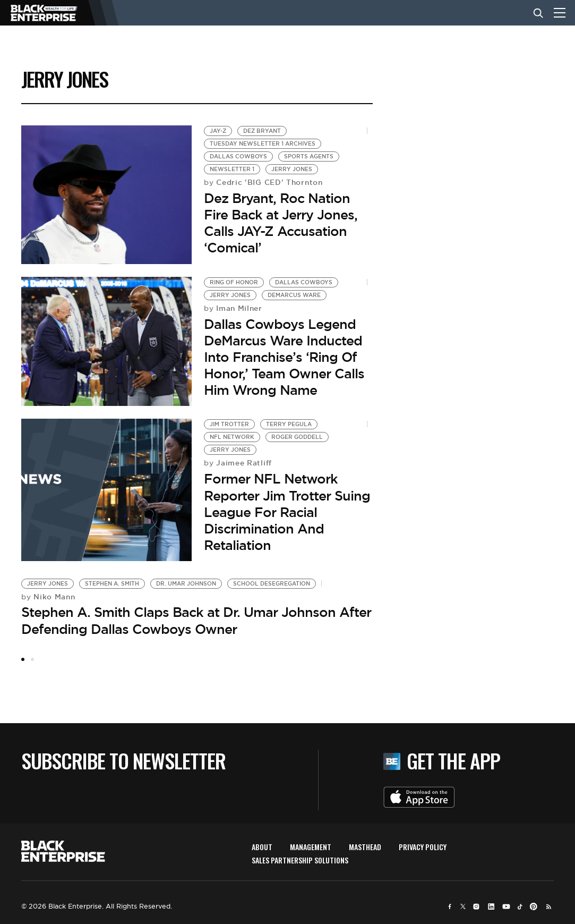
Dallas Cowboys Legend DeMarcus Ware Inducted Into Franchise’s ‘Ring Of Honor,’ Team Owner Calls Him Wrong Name (284, 357)
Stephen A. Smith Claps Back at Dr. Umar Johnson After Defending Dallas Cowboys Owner (196, 620)
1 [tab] (23, 659)
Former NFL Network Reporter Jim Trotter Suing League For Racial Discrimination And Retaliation (287, 512)
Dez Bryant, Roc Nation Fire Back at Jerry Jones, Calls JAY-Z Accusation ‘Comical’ (281, 223)
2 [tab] (32, 659)
